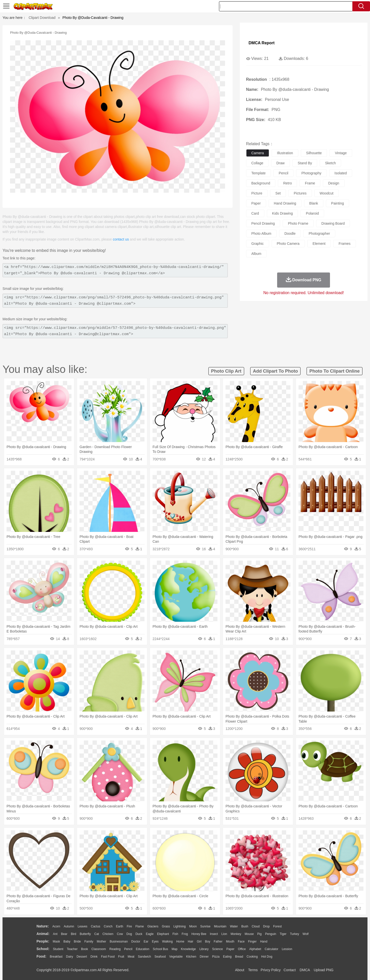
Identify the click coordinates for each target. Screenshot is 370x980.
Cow (120, 934)
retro (287, 183)
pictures (300, 193)
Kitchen (191, 957)
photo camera (288, 244)
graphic (258, 244)
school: (43, 949)
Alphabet (255, 949)
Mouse (249, 934)
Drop (266, 926)
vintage (341, 153)
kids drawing (282, 213)
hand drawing (285, 203)
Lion (224, 934)
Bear (64, 934)
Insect (214, 934)
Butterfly (85, 934)
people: (43, 941)
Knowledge (188, 949)
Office (242, 949)
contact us (121, 239)
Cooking (252, 957)
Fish (175, 934)
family (89, 942)
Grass (166, 926)
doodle (290, 233)
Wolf (306, 934)
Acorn (56, 926)
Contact (290, 970)
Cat (97, 934)
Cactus (96, 926)
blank (314, 203)
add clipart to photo (275, 371)
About (240, 970)
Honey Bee (199, 934)
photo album (261, 233)
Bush (245, 926)
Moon (193, 926)
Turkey (294, 934)
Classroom (99, 949)
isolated (341, 173)
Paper (230, 949)
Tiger (283, 934)
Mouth (230, 942)
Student (58, 949)
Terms (253, 970)
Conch (108, 926)
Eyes (155, 942)
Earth (120, 926)
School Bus (160, 949)
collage (257, 163)
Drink (94, 957)
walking (167, 942)
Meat (131, 957)
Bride (77, 942)
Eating (227, 957)
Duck (139, 934)
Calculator (272, 949)
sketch (330, 163)
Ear (146, 942)
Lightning (180, 926)
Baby (67, 942)
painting (338, 203)
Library (204, 949)
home (180, 942)
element (319, 244)
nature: (43, 926)
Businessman (119, 942)
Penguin (271, 934)
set (278, 193)
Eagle (150, 934)
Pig (259, 934)
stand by (305, 163)
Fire (129, 926)
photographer (319, 233)
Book (84, 949)
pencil (283, 173)
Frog (185, 934)
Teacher (72, 949)
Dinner (204, 957)
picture (257, 193)
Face (241, 942)
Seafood (160, 957)
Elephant (163, 934)
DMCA (305, 970)
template (259, 173)
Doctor (136, 942)
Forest (277, 926)
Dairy (69, 957)
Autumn (69, 926)
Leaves (82, 926)
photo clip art (226, 371)
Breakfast (56, 957)
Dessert (82, 957)
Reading (115, 949)
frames (344, 244)
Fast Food (108, 957)
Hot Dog (267, 957)
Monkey (236, 934)
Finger (252, 942)
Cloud (256, 926)
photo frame (298, 223)
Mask (56, 942)
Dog (129, 934)
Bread (239, 957)
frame (310, 183)
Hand (264, 942)
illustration (285, 153)
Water (234, 926)
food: (41, 956)
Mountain (220, 926)
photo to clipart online (335, 371)
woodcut (327, 193)
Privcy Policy (271, 970)
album (256, 254)
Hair (191, 942)
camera (258, 153)
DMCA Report (262, 43)
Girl (199, 942)
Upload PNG (324, 970)
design (334, 183)
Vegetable (176, 957)
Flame (140, 926)
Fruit (121, 957)
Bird (73, 934)
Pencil (128, 949)
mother (101, 942)
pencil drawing (263, 223)
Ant (55, 934)
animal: (43, 934)
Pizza (216, 957)
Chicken (108, 934)
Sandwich (144, 957)
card (255, 213)
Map (175, 949)
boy (208, 942)
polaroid (312, 213)
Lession (287, 949)
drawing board (333, 223)
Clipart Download (42, 18)
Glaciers (153, 926)
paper (256, 203)
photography (311, 173)
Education (143, 949)
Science (218, 949)
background (261, 183)
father (218, 942)
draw (281, 163)
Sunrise (206, 926)
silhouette (314, 153)
